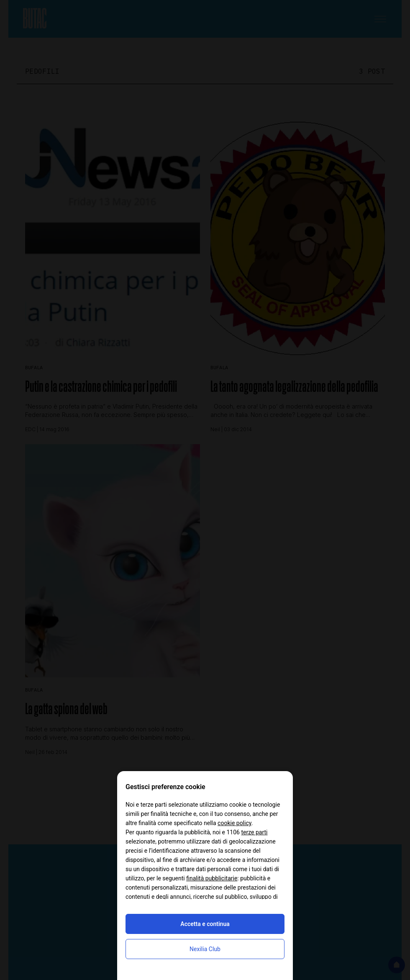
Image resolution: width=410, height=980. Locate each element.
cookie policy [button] (234, 823)
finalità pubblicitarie (212, 878)
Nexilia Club (205, 949)
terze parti (254, 832)
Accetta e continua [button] (205, 924)
